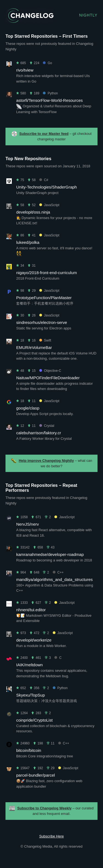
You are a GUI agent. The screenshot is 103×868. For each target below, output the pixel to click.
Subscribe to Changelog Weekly (44, 808)
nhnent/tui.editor (31, 610)
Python (50, 93)
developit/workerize (34, 640)
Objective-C (50, 371)
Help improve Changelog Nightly (46, 461)
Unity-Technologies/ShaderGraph (47, 187)
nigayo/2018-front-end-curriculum (47, 273)
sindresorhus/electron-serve (42, 322)
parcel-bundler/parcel (36, 775)
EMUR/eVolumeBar (34, 347)
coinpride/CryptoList (34, 720)
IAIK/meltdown (30, 665)
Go (47, 63)
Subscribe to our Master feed (44, 134)
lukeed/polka (28, 242)
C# (44, 180)
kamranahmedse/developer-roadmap (50, 554)
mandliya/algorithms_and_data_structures (55, 579)
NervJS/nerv (28, 524)
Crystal (47, 426)
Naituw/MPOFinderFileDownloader (48, 378)
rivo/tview (25, 70)
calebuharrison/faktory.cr (39, 433)
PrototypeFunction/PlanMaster (44, 298)
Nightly (88, 15)
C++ (58, 572)
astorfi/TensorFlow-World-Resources (49, 100)
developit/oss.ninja (33, 212)
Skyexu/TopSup (30, 695)
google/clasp (28, 408)
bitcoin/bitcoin (29, 750)
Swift (45, 340)
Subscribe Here (52, 836)
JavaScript (49, 205)
